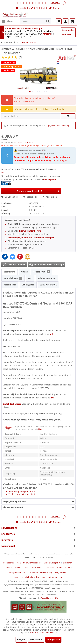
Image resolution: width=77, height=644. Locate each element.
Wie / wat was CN (49, 285)
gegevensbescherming (58, 125)
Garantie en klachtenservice (16, 568)
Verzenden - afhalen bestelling (27, 577)
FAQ (30, 278)
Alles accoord (36, 640)
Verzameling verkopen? (68, 32)
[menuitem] (7, 21)
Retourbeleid (10, 285)
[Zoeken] (48, 21)
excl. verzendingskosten (23, 142)
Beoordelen (31, 197)
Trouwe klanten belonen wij (40, 572)
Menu (8, 21)
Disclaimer (67, 563)
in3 (3, 173)
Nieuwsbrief (49, 568)
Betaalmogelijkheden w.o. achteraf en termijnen (31, 238)
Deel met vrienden (14, 265)
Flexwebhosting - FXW (49, 598)
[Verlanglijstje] (59, 21)
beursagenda (50, 179)
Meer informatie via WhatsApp (47, 265)
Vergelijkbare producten (15, 501)
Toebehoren (42, 272)
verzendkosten (38, 554)
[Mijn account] (66, 21)
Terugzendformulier (17, 572)
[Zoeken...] (35, 21)
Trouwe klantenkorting (30, 231)
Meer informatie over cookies (43, 633)
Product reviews (63, 568)
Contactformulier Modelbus (29, 563)
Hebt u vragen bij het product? (22, 491)
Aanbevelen (50, 197)
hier (40, 429)
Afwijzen (21, 640)
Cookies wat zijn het (52, 563)
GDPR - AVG (36, 568)
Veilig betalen (60, 572)
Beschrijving (9, 272)
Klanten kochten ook (13, 507)
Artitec (24, 272)
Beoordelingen (13, 278)
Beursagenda (28, 285)
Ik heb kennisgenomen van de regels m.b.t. (38, 125)
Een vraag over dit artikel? (38, 191)
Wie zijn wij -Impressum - (53, 577)
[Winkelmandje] (73, 21)
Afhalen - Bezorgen (47, 278)
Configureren (53, 640)
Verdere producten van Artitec (21, 494)
